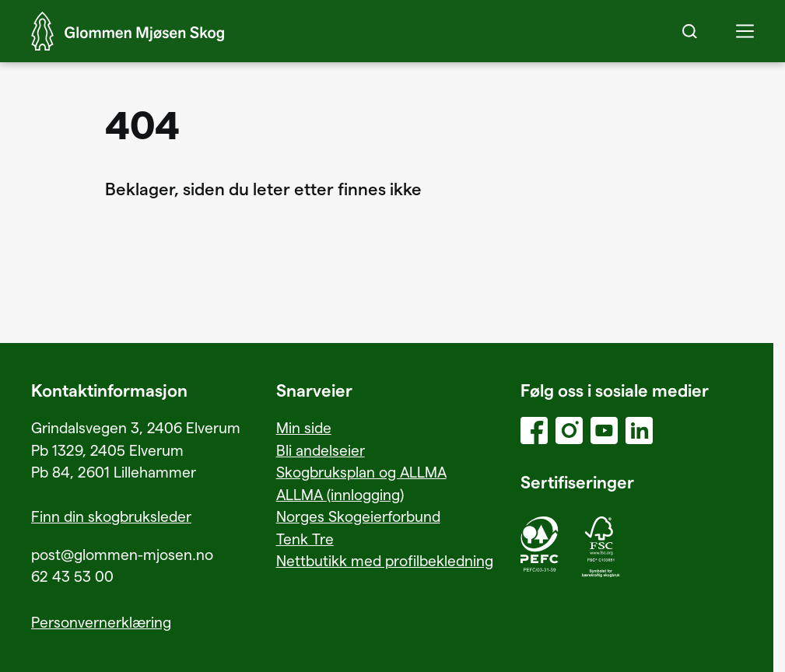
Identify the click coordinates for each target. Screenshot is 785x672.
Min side (304, 427)
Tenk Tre (305, 539)
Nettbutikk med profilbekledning (385, 560)
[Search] (690, 31)
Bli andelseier (321, 450)
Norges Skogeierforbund (358, 516)
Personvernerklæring (101, 622)
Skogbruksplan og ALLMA (361, 472)
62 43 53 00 (72, 576)
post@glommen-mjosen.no (122, 554)
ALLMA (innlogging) (340, 494)
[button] (745, 31)
